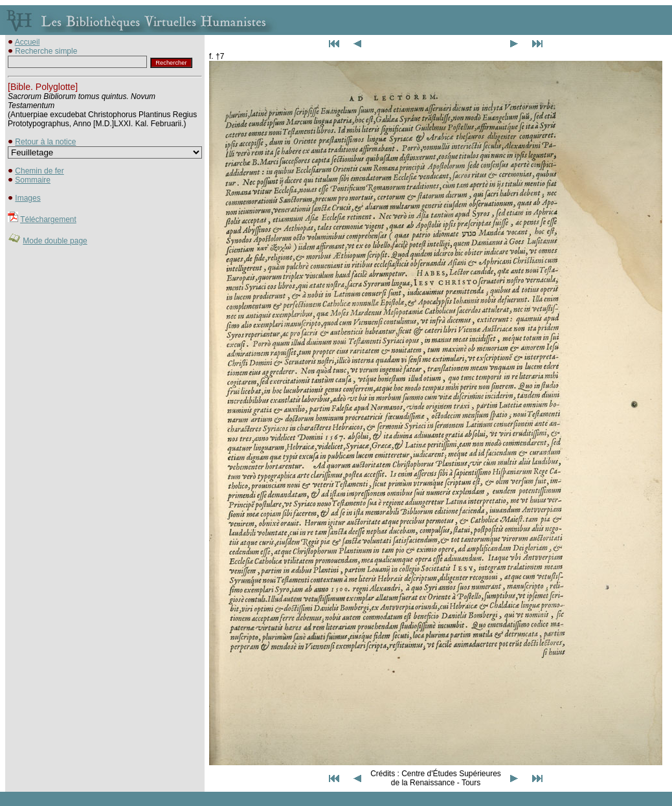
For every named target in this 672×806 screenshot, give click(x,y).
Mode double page (55, 241)
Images (28, 198)
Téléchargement (48, 219)
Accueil (28, 42)
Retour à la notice (45, 142)
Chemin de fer (39, 171)
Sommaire (33, 180)
